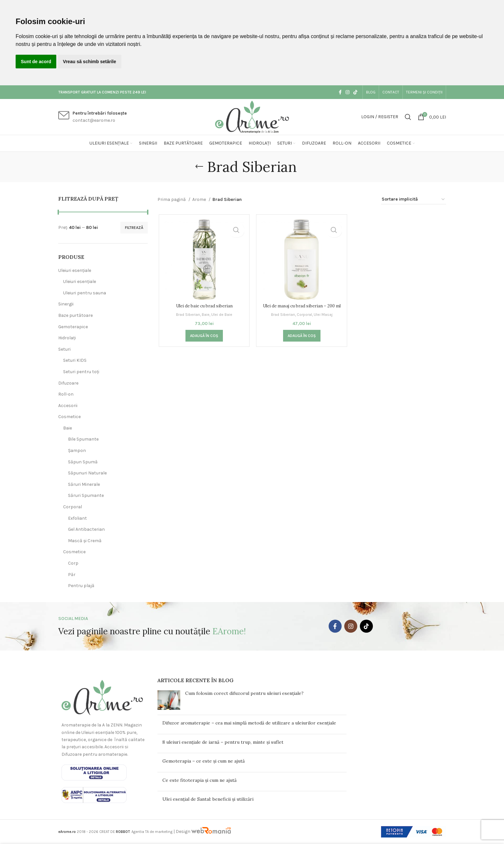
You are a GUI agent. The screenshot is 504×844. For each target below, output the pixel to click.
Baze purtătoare (75, 315)
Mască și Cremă (85, 541)
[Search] (408, 117)
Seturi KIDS (75, 360)
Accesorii (68, 406)
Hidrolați (67, 338)
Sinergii (66, 304)
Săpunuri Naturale (87, 473)
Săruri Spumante (86, 495)
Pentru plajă (81, 586)
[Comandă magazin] (414, 200)
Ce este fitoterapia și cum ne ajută (199, 780)
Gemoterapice (73, 327)
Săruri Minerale (84, 484)
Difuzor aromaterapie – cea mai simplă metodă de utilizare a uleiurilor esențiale (249, 723)
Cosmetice (69, 417)
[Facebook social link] (340, 92)
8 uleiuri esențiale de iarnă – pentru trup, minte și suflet (223, 742)
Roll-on (66, 394)
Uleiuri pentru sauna (85, 293)
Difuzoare (68, 383)
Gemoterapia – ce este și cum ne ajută (204, 761)
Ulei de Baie (222, 315)
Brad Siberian (187, 315)
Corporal (73, 507)
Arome (200, 199)
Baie (68, 428)
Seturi (64, 349)
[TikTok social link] (355, 92)
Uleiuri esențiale (75, 270)
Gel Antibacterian (86, 529)
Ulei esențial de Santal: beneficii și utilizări (208, 799)
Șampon (77, 450)
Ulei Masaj (325, 322)
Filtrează (134, 228)
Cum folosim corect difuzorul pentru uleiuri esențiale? (244, 693)
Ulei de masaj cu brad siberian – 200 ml (302, 310)
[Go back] (199, 167)
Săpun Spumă (83, 462)
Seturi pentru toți (81, 372)
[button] (204, 343)
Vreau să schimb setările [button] (89, 62)
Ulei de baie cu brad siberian (204, 307)
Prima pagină (172, 199)
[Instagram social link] (347, 92)
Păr (72, 575)
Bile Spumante (83, 439)
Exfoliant (77, 518)
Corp (73, 563)
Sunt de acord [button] (36, 62)
